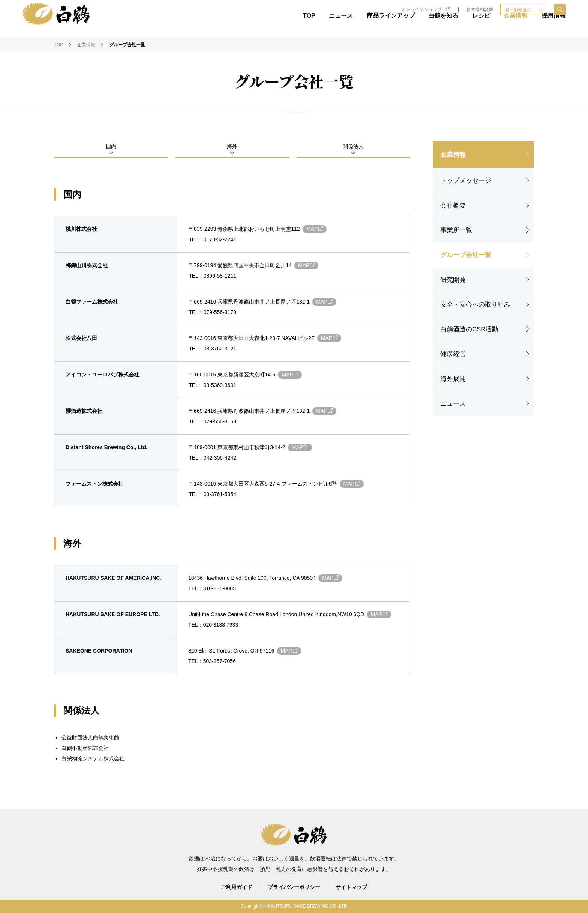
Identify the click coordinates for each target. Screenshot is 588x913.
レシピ (481, 26)
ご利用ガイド (237, 887)
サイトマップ (351, 887)
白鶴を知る (443, 26)
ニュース (341, 26)
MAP (316, 229)
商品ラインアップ (391, 26)
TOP (309, 26)
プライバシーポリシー (294, 887)
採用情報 (553, 26)
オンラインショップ (426, 9)
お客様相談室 (480, 9)
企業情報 (516, 26)
